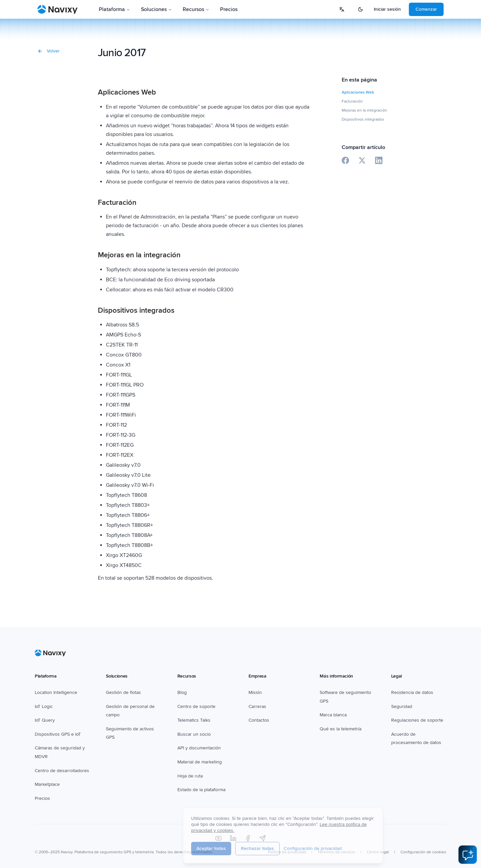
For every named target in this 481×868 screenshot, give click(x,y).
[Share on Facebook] (345, 160)
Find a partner (192, 734)
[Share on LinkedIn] (379, 160)
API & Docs (189, 748)
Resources (188, 9)
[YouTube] (218, 830)
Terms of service (357, 844)
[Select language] (356, 9)
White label (331, 706)
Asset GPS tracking (126, 720)
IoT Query (45, 720)
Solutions (148, 9)
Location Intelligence (56, 692)
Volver (49, 51)
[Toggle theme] (374, 9)
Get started (425, 9)
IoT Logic (44, 706)
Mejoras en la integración (364, 110)
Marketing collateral (197, 762)
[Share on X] (362, 160)
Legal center (395, 844)
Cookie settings (432, 844)
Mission (256, 692)
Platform (112, 9)
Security (399, 706)
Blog (182, 692)
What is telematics (338, 720)
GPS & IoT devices (53, 734)
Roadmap (187, 776)
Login (393, 9)
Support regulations (412, 720)
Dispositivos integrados (363, 119)
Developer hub (50, 762)
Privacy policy (319, 844)
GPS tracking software (342, 692)
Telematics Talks (194, 720)
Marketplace (47, 776)
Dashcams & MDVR (55, 748)
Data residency (407, 692)
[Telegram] (263, 830)
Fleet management (125, 692)
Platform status (193, 790)
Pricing (221, 9)
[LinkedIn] (233, 830)
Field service (119, 706)
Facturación (352, 101)
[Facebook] (248, 830)
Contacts (258, 720)
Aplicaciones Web (358, 92)
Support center (193, 706)
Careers (257, 706)
